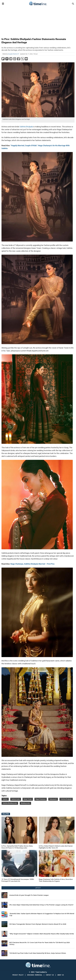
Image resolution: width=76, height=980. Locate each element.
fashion (5, 799)
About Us (61, 975)
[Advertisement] (38, 21)
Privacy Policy (18, 975)
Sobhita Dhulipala (26, 127)
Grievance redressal (35, 975)
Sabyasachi (53, 799)
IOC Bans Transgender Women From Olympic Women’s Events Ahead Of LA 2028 (38, 924)
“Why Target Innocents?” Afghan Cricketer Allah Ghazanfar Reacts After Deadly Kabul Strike (42, 934)
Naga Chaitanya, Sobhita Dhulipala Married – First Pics (32, 564)
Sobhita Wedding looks (10, 803)
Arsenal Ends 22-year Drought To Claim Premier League (29, 895)
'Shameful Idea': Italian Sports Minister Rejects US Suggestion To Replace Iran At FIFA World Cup (42, 915)
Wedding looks (25, 803)
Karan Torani (28, 799)
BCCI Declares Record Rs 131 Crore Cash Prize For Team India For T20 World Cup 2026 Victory (40, 943)
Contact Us (50, 975)
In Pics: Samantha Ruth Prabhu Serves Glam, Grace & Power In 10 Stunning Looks (17, 847)
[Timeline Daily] (38, 965)
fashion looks (16, 799)
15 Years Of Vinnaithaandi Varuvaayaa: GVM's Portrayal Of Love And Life (18, 880)
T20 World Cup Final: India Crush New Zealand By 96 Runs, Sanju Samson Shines (38, 953)
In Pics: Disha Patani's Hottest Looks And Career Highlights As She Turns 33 (56, 847)
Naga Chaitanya (41, 799)
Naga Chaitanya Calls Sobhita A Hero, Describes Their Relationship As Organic (56, 880)
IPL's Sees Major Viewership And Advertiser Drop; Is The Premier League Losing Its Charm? (41, 905)
